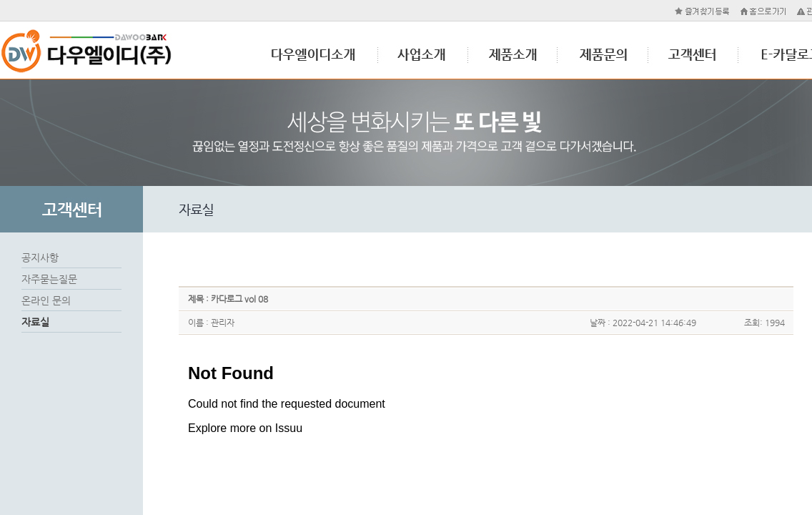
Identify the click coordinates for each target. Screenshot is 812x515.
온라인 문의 (46, 300)
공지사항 (40, 257)
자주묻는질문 (49, 279)
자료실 (35, 322)
